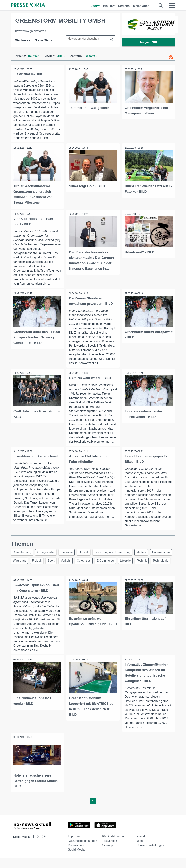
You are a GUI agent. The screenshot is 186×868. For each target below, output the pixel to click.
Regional (124, 6)
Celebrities (112, 561)
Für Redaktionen (113, 846)
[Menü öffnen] (172, 5)
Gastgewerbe (47, 553)
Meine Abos (141, 6)
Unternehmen (22, 561)
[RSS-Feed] (171, 57)
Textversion (110, 850)
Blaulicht (109, 6)
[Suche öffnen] (161, 5)
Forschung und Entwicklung (116, 553)
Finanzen (69, 553)
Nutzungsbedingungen (82, 850)
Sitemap (108, 855)
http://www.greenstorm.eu (32, 31)
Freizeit (62, 561)
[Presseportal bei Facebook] (33, 846)
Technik (18, 570)
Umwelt (86, 553)
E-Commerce (134, 561)
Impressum (75, 846)
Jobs (140, 850)
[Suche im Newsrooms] (91, 39)
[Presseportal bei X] (37, 846)
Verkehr (93, 561)
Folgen (149, 43)
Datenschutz (76, 855)
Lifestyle (155, 561)
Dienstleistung (22, 553)
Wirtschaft (44, 561)
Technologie (38, 570)
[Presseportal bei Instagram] (43, 846)
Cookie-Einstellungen (150, 855)
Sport (78, 561)
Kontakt (141, 846)
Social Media (76, 859)
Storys (96, 6)
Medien (145, 553)
